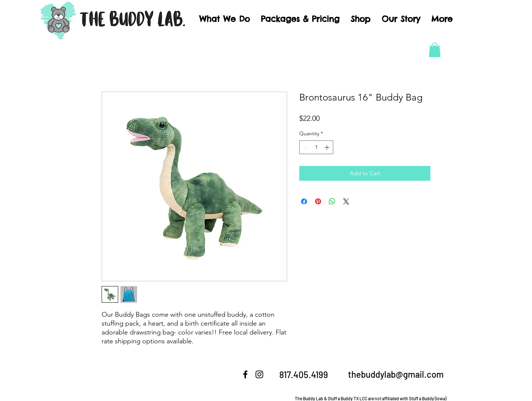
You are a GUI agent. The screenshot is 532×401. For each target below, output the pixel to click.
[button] (435, 50)
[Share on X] (346, 201)
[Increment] (328, 147)
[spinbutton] (316, 147)
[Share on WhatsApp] (332, 201)
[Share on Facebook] (304, 201)
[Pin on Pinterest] (318, 201)
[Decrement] (305, 147)
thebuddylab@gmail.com (396, 374)
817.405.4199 (304, 375)
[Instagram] (259, 374)
